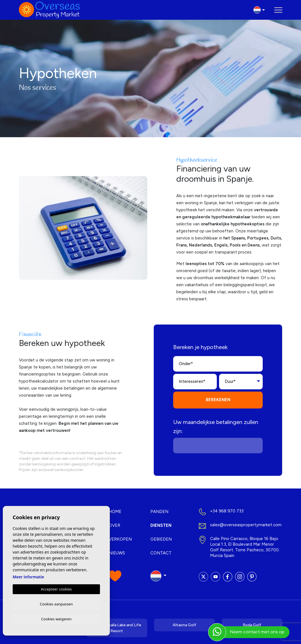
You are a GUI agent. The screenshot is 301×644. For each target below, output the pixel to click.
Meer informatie (28, 576)
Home (115, 512)
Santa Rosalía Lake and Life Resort (117, 628)
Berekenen (218, 400)
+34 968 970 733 (227, 511)
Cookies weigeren (56, 619)
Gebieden (161, 539)
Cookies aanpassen (56, 603)
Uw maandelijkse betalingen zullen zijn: (216, 427)
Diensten (161, 525)
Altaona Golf (184, 625)
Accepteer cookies (56, 588)
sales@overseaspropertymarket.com (246, 525)
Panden (159, 512)
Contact (161, 553)
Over (114, 525)
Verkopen (120, 539)
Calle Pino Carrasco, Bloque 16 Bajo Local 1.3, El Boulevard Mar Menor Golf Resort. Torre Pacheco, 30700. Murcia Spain (245, 547)
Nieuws (117, 553)
